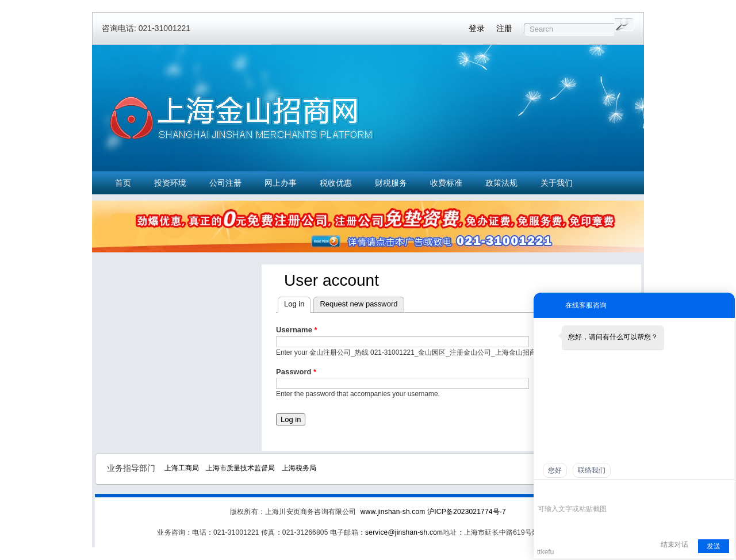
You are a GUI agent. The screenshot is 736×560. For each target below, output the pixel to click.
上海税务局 (299, 468)
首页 (123, 183)
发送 (714, 546)
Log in (294, 304)
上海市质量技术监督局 (240, 468)
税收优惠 (336, 183)
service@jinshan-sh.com (404, 532)
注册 (504, 28)
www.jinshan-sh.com (394, 512)
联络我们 (592, 470)
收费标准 (446, 183)
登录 (477, 28)
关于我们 (557, 183)
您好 (555, 470)
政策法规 (501, 183)
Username (297, 330)
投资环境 (170, 183)
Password (296, 372)
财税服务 (391, 183)
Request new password (359, 304)
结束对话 (674, 544)
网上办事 (281, 183)
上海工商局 (182, 468)
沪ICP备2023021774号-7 (467, 512)
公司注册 (225, 183)
